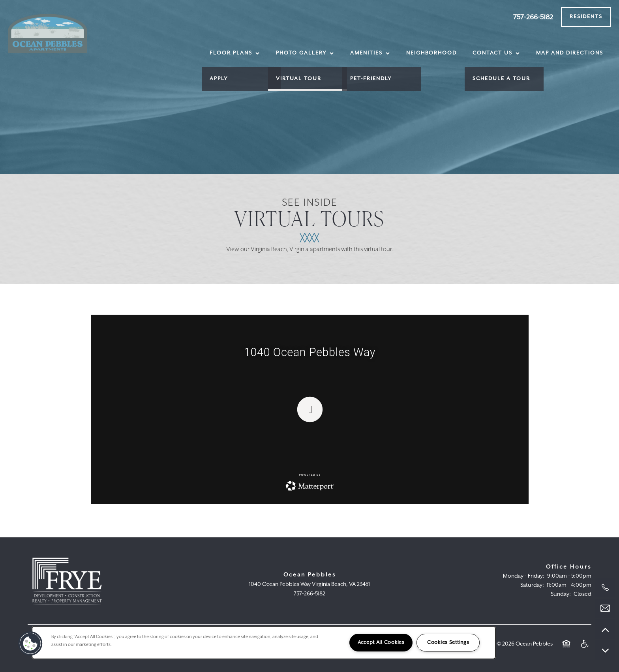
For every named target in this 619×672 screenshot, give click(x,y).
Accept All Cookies (381, 643)
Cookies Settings (448, 643)
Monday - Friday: (524, 576)
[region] (264, 643)
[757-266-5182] (605, 588)
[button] (586, 17)
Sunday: (561, 594)
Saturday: (532, 585)
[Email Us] (605, 608)
